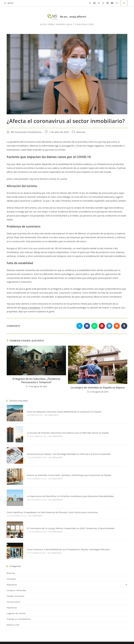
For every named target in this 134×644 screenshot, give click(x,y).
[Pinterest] (99, 3)
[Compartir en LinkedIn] (109, 326)
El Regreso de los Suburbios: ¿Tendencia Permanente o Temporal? (36, 381)
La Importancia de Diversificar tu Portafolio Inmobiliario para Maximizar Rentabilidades (69, 491)
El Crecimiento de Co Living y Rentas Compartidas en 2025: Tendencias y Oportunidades (69, 522)
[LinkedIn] (107, 3)
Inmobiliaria (72, 637)
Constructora (13, 594)
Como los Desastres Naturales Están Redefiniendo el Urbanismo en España (63, 411)
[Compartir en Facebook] (87, 326)
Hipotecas (12, 600)
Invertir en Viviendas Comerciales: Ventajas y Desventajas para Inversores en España (68, 471)
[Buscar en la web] (124, 3)
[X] (90, 3)
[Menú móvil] (9, 3)
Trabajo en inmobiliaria (19, 611)
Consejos (11, 571)
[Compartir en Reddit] (117, 326)
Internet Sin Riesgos (84, 641)
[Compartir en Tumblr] (124, 326)
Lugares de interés (16, 606)
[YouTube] (112, 3)
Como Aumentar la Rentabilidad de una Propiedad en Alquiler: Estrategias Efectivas (67, 542)
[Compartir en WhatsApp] (94, 326)
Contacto (87, 637)
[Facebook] (94, 3)
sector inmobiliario (31, 308)
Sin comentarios (50, 415)
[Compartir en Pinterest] (102, 326)
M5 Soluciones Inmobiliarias (26, 132)
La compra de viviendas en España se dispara (98, 388)
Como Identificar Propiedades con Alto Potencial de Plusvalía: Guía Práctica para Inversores (52, 507)
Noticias (81, 132)
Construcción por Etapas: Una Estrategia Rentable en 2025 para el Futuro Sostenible (68, 451)
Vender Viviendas (16, 588)
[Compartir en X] (79, 326)
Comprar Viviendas (16, 583)
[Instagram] (103, 3)
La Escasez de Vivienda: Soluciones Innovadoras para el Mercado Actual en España (67, 431)
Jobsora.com (13, 617)
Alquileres (67, 577)
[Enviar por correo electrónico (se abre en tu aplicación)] (117, 3)
